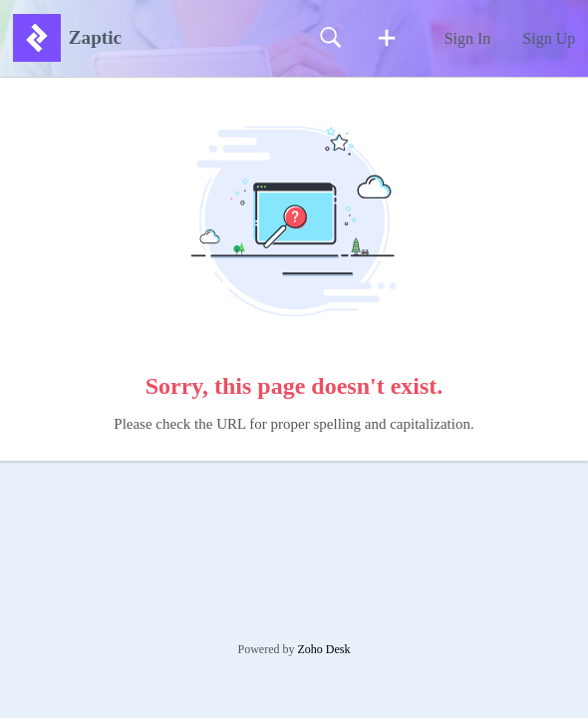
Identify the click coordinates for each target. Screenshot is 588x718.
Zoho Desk (324, 649)
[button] (387, 39)
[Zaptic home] (37, 38)
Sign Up (549, 38)
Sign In (468, 38)
